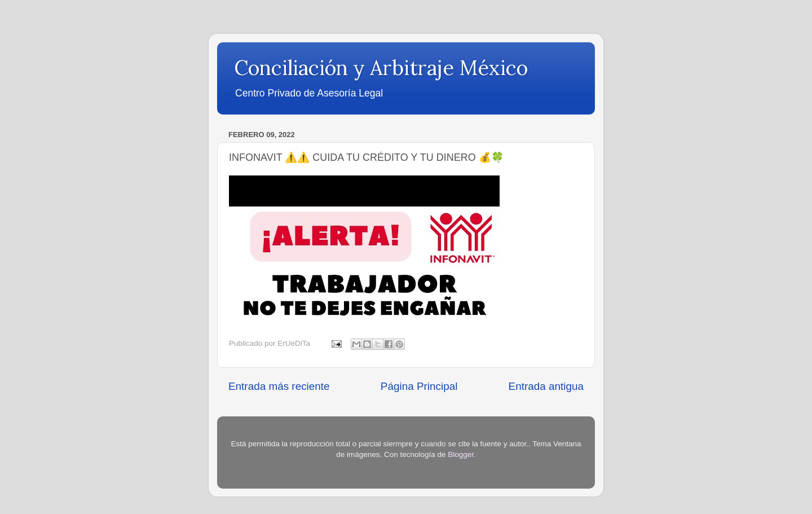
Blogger (461, 454)
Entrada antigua (546, 386)
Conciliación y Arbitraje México (381, 68)
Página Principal (419, 386)
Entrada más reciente (279, 386)
